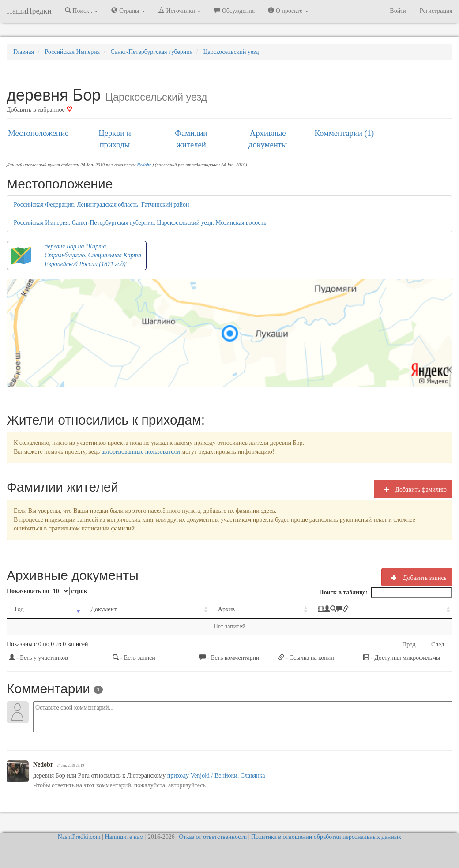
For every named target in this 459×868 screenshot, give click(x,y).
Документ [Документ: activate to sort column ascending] (103, 609)
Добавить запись (417, 578)
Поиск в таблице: (386, 593)
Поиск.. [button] (82, 11)
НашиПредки (29, 11)
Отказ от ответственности (213, 837)
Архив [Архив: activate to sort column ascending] (226, 609)
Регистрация (436, 11)
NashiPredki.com (79, 837)
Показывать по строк (47, 591)
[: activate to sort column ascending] (381, 610)
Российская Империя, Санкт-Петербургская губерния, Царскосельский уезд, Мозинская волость (140, 223)
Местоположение (38, 133)
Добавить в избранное (40, 110)
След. (438, 644)
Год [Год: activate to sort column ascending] (19, 609)
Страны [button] (128, 11)
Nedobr (144, 165)
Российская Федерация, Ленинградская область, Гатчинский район (101, 205)
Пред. (410, 644)
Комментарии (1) (344, 133)
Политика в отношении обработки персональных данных (326, 837)
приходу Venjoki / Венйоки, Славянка (216, 776)
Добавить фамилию (413, 489)
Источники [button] (180, 11)
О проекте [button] (288, 11)
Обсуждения (234, 11)
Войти (398, 11)
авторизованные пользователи (141, 452)
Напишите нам (124, 837)
